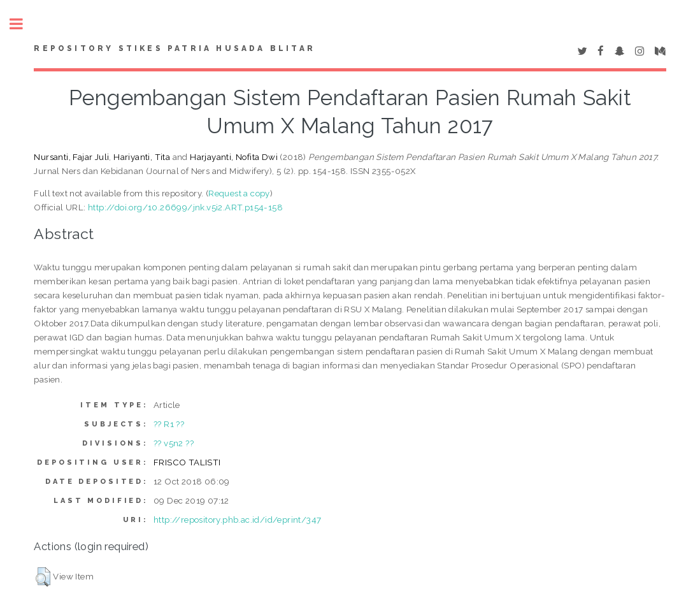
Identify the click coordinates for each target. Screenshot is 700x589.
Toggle (23, 24)
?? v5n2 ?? (174, 443)
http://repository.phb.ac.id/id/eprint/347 (237, 520)
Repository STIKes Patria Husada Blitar (175, 48)
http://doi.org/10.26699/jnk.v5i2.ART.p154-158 (185, 207)
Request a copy (239, 193)
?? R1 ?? (169, 424)
